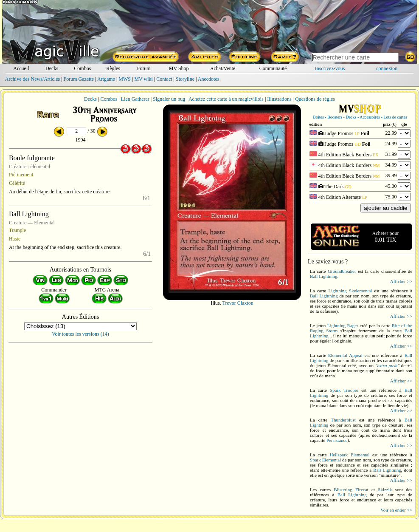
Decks (52, 68)
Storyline (185, 79)
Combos (82, 68)
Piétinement (21, 175)
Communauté (273, 68)
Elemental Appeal (345, 355)
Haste (15, 239)
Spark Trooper (344, 390)
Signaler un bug (169, 99)
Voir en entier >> (396, 510)
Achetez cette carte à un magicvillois (226, 99)
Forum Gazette (79, 79)
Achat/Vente (223, 68)
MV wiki (143, 79)
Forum (144, 68)
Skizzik (385, 490)
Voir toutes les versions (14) (80, 334)
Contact (164, 79)
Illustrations (279, 99)
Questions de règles (315, 99)
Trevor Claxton (238, 303)
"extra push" (387, 365)
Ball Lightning (323, 276)
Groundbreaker (342, 271)
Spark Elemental (325, 460)
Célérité (17, 183)
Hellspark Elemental (349, 455)
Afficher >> (401, 281)
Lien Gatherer (135, 99)
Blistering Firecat (351, 490)
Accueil (21, 68)
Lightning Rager (343, 325)
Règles (113, 68)
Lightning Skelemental (350, 291)
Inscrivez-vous (330, 68)
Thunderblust (343, 420)
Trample (17, 230)
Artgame (106, 79)
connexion (387, 68)
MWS (125, 79)
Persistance (337, 440)
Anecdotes (209, 79)
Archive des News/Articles (32, 79)
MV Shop (179, 68)
